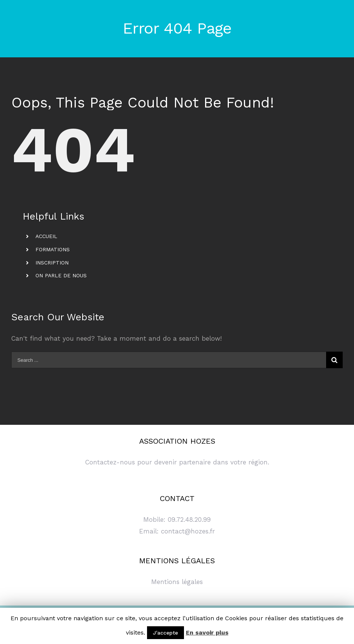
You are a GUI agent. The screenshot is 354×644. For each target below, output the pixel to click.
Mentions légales (177, 582)
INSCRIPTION (52, 263)
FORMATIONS (53, 249)
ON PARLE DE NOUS (61, 275)
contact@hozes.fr (188, 531)
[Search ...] (169, 360)
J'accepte (166, 633)
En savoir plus (207, 632)
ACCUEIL (46, 236)
